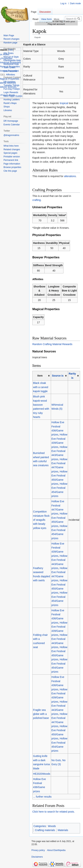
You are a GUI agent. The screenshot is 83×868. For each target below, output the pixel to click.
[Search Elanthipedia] (73, 19)
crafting (37, 200)
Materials (63, 830)
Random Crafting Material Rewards (52, 344)
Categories (40, 826)
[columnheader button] (59, 376)
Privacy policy (38, 850)
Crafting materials (45, 830)
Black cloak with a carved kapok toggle (41, 387)
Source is (58, 376)
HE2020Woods (42, 774)
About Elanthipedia (56, 850)
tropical (64, 103)
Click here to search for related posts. (54, 812)
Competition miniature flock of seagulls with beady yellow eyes (41, 520)
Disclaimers (37, 857)
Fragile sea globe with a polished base (41, 714)
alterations (70, 176)
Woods (52, 826)
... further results (42, 797)
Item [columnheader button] (40, 376)
